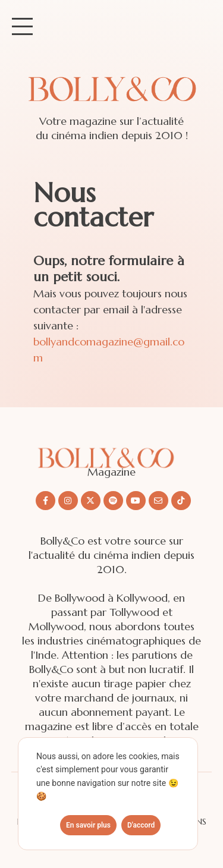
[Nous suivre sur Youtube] (136, 501)
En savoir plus (88, 825)
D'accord (141, 825)
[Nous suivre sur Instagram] (68, 501)
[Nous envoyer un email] (158, 501)
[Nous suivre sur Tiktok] (181, 501)
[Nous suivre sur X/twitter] (91, 501)
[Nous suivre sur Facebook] (45, 501)
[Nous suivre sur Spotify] (113, 501)
